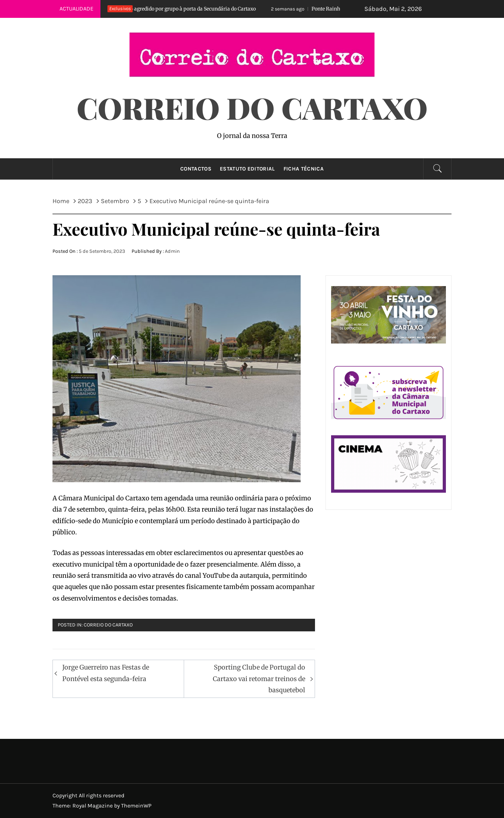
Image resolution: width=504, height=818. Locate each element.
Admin (172, 251)
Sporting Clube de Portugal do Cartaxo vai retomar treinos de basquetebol (259, 679)
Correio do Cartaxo (252, 108)
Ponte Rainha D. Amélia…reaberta (336, 9)
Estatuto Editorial (247, 169)
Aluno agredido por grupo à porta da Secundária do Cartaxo (174, 9)
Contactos (196, 169)
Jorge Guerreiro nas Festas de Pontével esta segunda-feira (106, 673)
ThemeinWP (136, 806)
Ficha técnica (304, 169)
